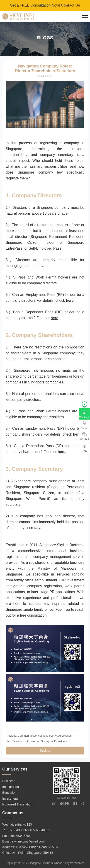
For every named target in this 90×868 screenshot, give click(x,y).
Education (9, 793)
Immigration (11, 787)
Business (9, 781)
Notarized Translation (17, 804)
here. (77, 434)
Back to (45, 750)
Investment (10, 798)
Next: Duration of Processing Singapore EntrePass (36, 741)
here (70, 301)
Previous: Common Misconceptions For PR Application (39, 736)
